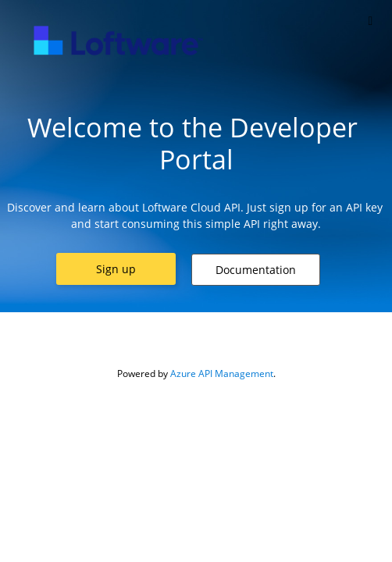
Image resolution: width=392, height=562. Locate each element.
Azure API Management (222, 373)
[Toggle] (370, 21)
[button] (116, 269)
